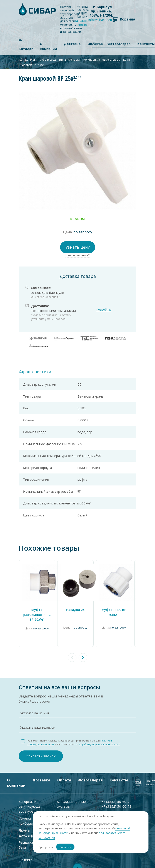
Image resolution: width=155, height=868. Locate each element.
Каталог (26, 49)
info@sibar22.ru (100, 20)
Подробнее (104, 310)
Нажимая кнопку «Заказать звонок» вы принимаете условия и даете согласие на (74, 741)
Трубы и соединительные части (59, 60)
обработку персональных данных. (100, 743)
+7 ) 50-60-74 (83, 8)
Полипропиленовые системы (101, 60)
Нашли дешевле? (77, 255)
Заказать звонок (81, 23)
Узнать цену (78, 247)
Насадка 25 (75, 610)
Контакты (119, 779)
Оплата (64, 779)
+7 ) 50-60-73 (83, 15)
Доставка (72, 44)
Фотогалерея (90, 779)
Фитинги (26, 858)
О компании (48, 46)
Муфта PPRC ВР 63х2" (114, 612)
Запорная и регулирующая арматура (30, 805)
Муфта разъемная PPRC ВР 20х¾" (37, 614)
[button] (83, 658)
